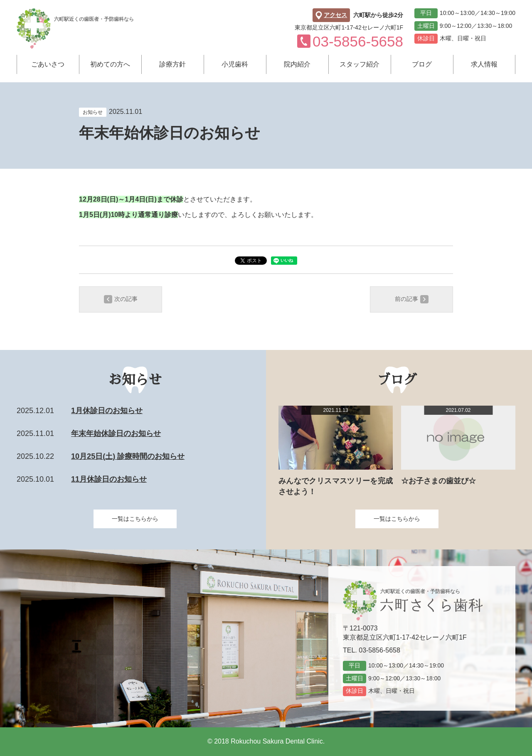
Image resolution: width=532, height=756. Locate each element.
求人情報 (484, 64)
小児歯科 (235, 64)
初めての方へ (110, 64)
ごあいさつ (48, 64)
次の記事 (121, 299)
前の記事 (412, 299)
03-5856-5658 (379, 650)
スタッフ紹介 (360, 64)
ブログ (422, 64)
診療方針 (172, 64)
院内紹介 (297, 64)
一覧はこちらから (135, 519)
